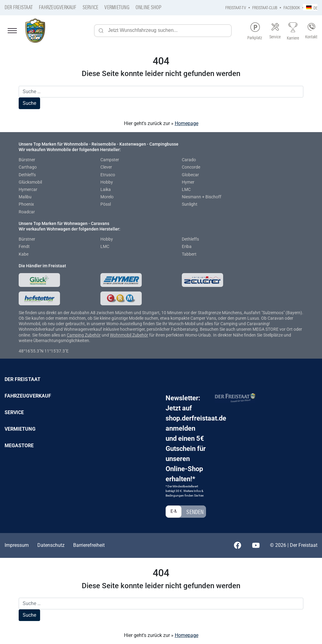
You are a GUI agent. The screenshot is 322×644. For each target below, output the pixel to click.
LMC (186, 189)
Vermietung (117, 7)
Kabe (24, 254)
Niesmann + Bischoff (202, 197)
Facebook (292, 7)
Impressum (17, 545)
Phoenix (26, 204)
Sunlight (190, 204)
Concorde (191, 167)
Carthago (28, 167)
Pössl (106, 204)
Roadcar (27, 212)
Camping (76, 335)
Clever (106, 167)
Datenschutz (51, 545)
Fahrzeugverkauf (58, 7)
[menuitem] (310, 7)
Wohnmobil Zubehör (129, 335)
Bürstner (27, 160)
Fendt (24, 246)
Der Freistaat (19, 7)
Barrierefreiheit (89, 545)
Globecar (190, 175)
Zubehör (93, 335)
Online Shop (149, 7)
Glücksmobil (30, 182)
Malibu (25, 197)
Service (91, 7)
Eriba (187, 246)
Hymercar (28, 189)
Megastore (19, 446)
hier (201, 495)
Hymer (188, 182)
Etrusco (108, 175)
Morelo (107, 197)
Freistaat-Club (265, 7)
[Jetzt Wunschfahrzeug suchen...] (163, 31)
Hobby (107, 182)
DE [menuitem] (315, 8)
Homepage (187, 123)
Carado (189, 160)
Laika (106, 189)
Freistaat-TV (236, 7)
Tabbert (189, 254)
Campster (110, 160)
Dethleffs (27, 175)
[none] (310, 7)
